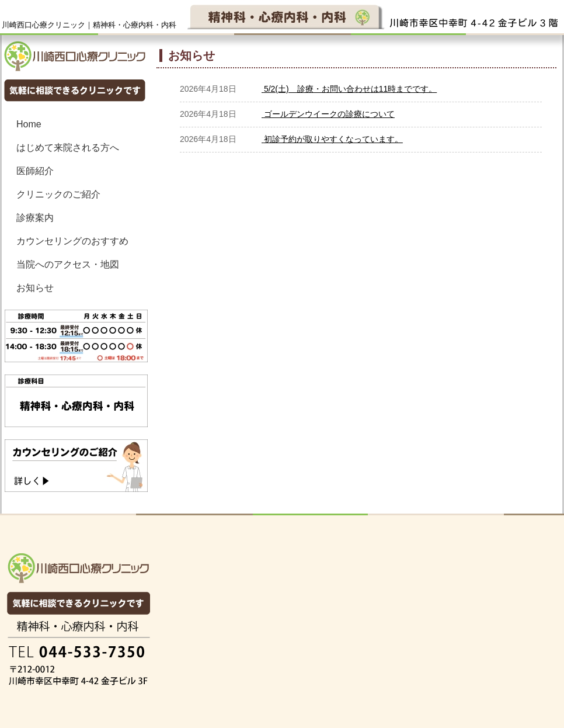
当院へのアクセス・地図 (68, 264)
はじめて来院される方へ (68, 148)
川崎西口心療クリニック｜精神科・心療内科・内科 (89, 25)
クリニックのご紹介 (58, 194)
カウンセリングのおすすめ (72, 241)
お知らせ (35, 288)
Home (29, 124)
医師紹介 (35, 171)
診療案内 (35, 218)
